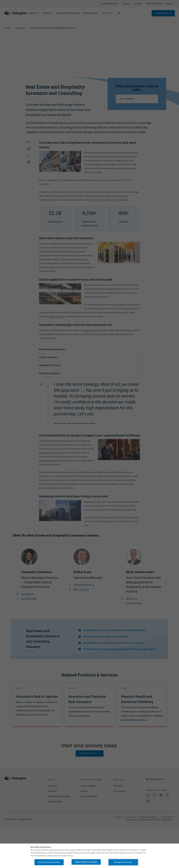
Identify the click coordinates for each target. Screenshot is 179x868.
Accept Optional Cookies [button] (49, 862)
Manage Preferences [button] (123, 862)
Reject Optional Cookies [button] (86, 862)
